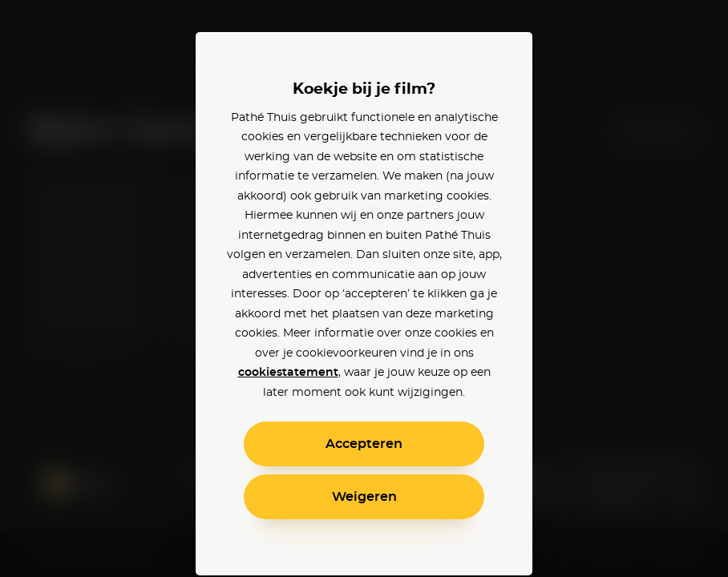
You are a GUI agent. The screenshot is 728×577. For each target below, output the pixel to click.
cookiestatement (288, 373)
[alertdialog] (364, 288)
